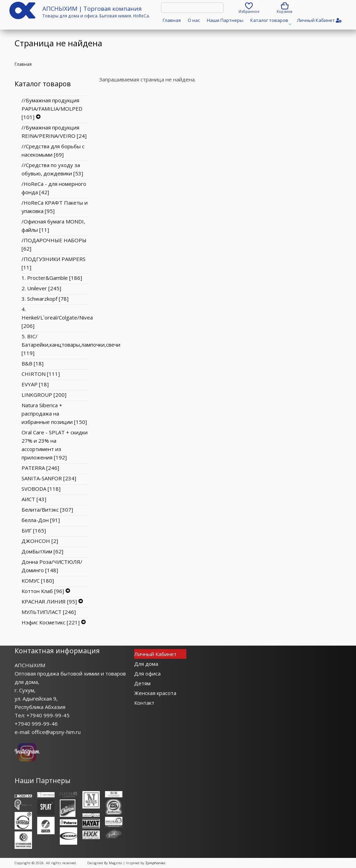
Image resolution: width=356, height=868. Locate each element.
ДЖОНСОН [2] (40, 541)
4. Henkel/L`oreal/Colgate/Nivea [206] (57, 317)
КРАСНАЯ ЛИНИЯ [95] (49, 601)
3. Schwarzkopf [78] (45, 299)
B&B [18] (33, 363)
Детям (142, 683)
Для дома (146, 664)
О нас (194, 20)
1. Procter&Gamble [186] (52, 278)
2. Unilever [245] (41, 288)
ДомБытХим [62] (42, 551)
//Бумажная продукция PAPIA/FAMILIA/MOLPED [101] (52, 109)
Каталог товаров (270, 22)
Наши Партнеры (225, 20)
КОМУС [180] (38, 581)
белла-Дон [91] (41, 520)
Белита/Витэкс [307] (47, 510)
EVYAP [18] (35, 384)
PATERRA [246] (40, 468)
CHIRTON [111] (41, 374)
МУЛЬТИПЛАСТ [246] (49, 612)
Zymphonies (155, 863)
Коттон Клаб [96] (43, 591)
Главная (172, 20)
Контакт (144, 703)
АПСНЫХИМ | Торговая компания (92, 9)
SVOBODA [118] (41, 489)
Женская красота (155, 693)
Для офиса (147, 673)
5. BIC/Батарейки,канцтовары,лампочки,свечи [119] (71, 345)
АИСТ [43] (34, 499)
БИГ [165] (34, 530)
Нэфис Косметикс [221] (51, 622)
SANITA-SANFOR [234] (49, 478)
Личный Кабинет (155, 654)
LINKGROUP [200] (44, 395)
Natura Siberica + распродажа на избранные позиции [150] (54, 413)
